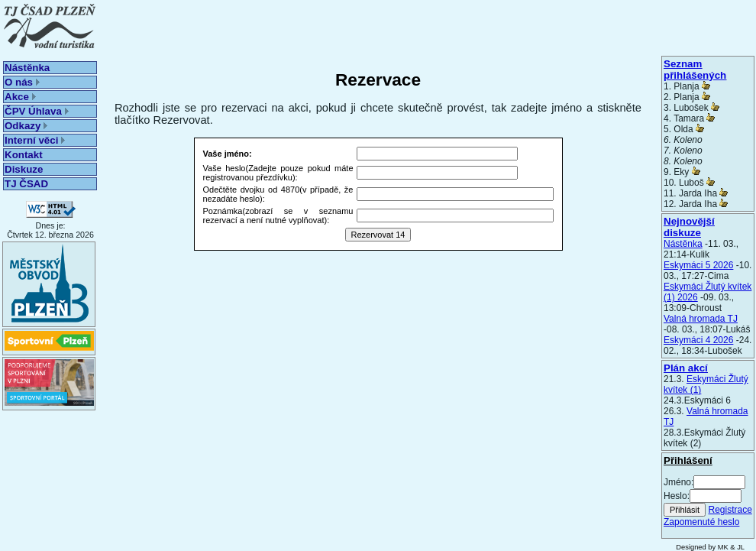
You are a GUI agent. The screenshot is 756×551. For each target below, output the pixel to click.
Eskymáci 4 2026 (698, 340)
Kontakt (24, 155)
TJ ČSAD (26, 184)
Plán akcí (686, 368)
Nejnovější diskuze (689, 227)
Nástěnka (27, 68)
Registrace (730, 510)
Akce (20, 97)
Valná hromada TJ (701, 319)
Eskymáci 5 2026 (698, 265)
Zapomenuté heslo (701, 522)
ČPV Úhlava (37, 111)
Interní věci (35, 140)
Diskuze (24, 169)
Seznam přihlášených (695, 70)
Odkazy (26, 126)
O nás (22, 82)
